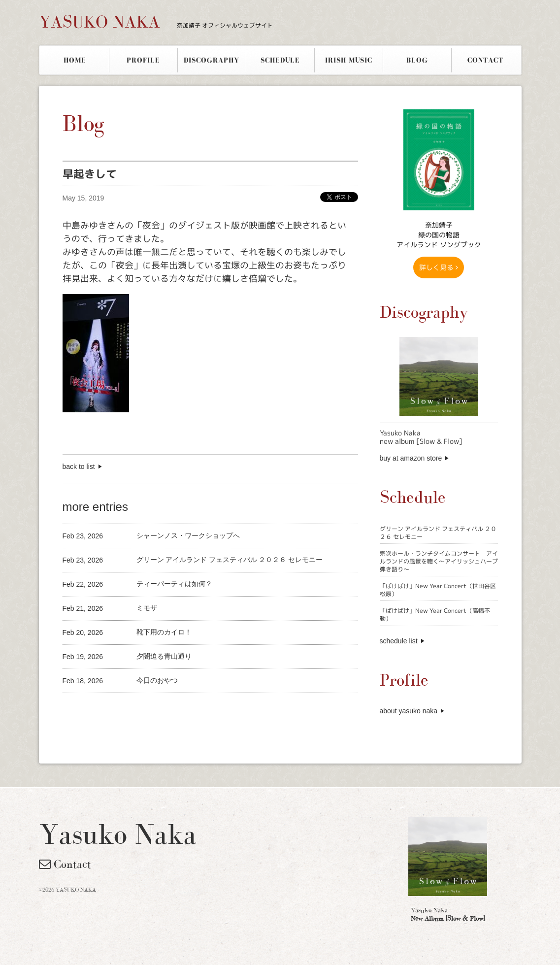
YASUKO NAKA (156, 22)
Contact (65, 864)
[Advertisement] (178, 710)
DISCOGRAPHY (212, 60)
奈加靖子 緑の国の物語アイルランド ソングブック (439, 235)
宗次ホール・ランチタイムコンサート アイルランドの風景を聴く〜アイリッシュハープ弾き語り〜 (439, 561)
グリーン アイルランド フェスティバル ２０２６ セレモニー (438, 533)
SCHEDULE (280, 60)
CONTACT (485, 60)
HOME (75, 60)
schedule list (399, 641)
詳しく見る (439, 267)
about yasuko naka (409, 711)
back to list (79, 466)
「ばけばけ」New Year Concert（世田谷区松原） (438, 590)
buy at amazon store (411, 458)
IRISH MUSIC (349, 60)
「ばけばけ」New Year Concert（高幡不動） (435, 615)
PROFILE (143, 60)
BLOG (417, 60)
